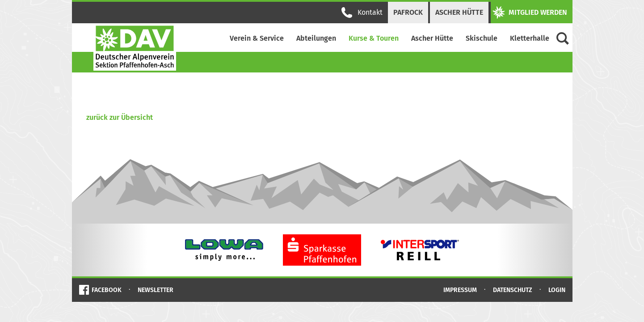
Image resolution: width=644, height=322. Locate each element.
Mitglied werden (530, 13)
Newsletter (156, 290)
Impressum (460, 290)
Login (557, 290)
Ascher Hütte (459, 12)
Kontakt (362, 13)
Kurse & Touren (374, 38)
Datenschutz (513, 290)
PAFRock (408, 12)
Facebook (107, 290)
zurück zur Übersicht (120, 117)
